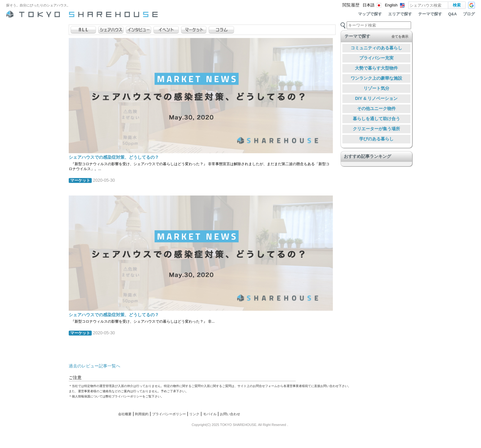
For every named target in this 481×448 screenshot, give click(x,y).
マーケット (80, 180)
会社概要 (125, 414)
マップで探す (370, 14)
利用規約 (142, 414)
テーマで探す (430, 14)
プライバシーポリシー (169, 414)
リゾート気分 (376, 88)
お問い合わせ (230, 414)
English (391, 5)
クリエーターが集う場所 (376, 129)
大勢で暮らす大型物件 (376, 68)
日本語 (369, 5)
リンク (194, 414)
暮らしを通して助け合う (376, 119)
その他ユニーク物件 (376, 108)
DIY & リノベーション (377, 98)
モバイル (210, 414)
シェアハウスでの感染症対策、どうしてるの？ (114, 157)
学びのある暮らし (376, 139)
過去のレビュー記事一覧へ (94, 366)
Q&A (452, 14)
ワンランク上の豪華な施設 (376, 78)
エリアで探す (400, 14)
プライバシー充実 (376, 58)
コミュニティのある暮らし (376, 48)
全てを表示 (400, 36)
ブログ (469, 14)
